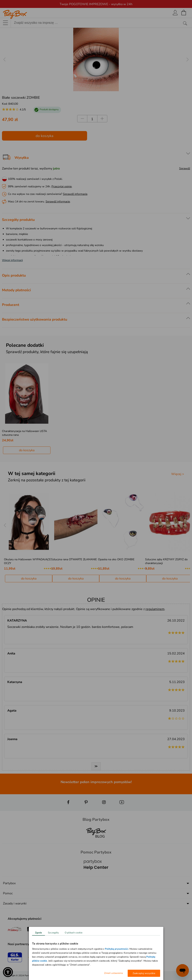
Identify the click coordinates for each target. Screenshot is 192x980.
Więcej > (178, 474)
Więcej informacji (12, 260)
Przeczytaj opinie (62, 186)
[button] (8, 972)
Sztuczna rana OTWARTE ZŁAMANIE (74, 559)
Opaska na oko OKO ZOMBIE (116, 559)
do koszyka (45, 136)
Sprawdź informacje (75, 194)
